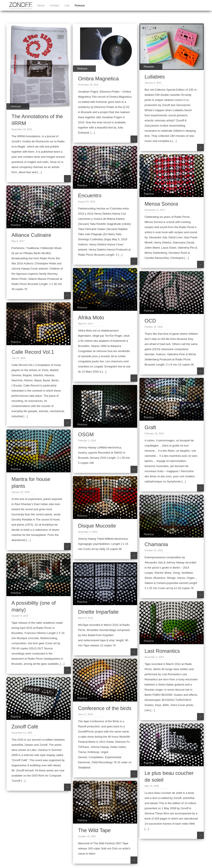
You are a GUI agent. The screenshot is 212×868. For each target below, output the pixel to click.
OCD (150, 321)
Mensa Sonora (161, 204)
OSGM (86, 434)
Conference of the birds (105, 708)
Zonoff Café (25, 727)
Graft (150, 427)
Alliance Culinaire (31, 235)
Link (67, 5)
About (41, 5)
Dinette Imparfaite (98, 612)
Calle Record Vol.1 (33, 352)
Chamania (156, 544)
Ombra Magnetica (99, 79)
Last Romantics (162, 651)
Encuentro (90, 195)
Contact (54, 5)
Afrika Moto (91, 318)
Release (80, 5)
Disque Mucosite (97, 526)
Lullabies (155, 77)
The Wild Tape (94, 830)
